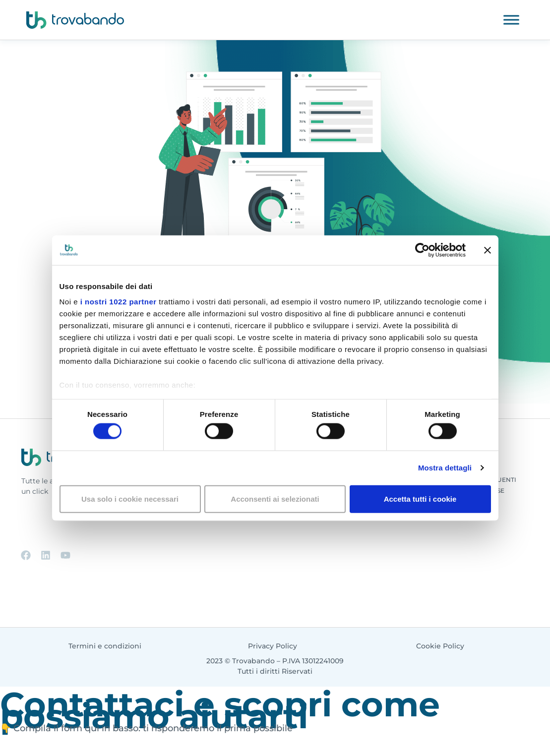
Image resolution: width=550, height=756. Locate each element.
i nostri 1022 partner (119, 302)
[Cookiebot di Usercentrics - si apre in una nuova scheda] (422, 250)
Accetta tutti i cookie (420, 498)
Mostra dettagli (445, 468)
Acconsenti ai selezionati (275, 498)
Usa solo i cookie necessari (130, 498)
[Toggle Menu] (511, 20)
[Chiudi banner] (488, 250)
